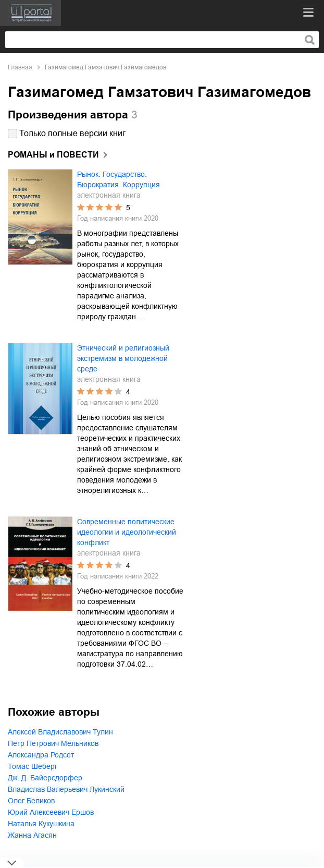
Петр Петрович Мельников (53, 743)
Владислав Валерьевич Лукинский (66, 789)
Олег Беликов (31, 801)
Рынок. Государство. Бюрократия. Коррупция (119, 179)
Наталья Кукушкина (41, 824)
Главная (20, 67)
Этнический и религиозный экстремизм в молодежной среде (123, 358)
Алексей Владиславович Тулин (60, 732)
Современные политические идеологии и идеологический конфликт (127, 532)
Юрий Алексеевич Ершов (51, 812)
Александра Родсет (41, 755)
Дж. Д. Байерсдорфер (45, 778)
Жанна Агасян (32, 835)
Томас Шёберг (33, 766)
